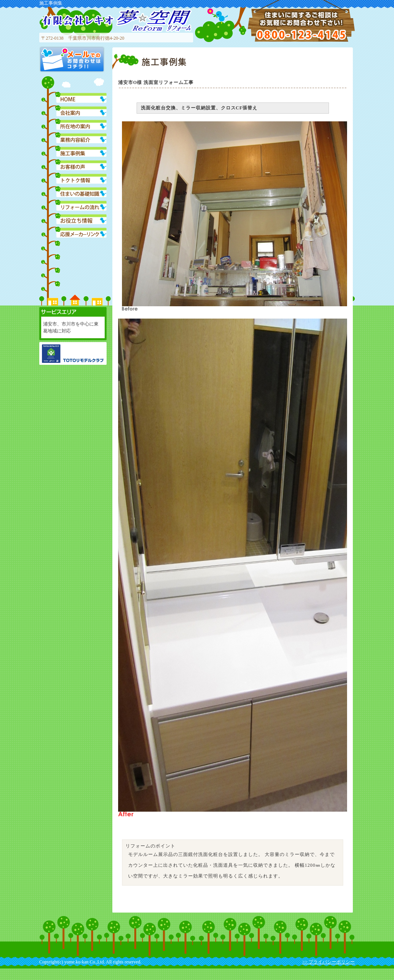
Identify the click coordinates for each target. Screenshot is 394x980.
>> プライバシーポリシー (328, 962)
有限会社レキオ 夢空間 (116, 20)
